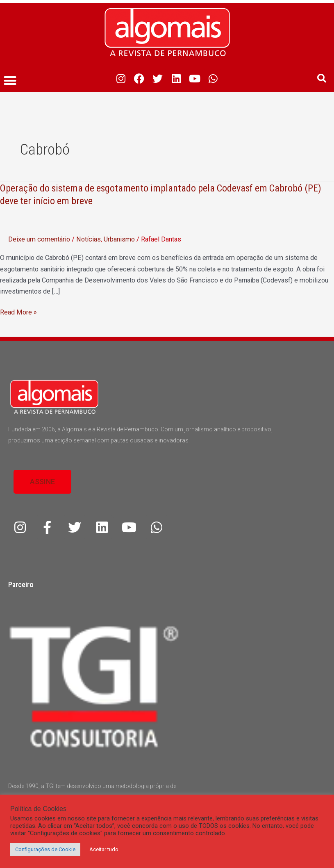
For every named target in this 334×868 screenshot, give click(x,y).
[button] (10, 81)
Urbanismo (119, 239)
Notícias (89, 239)
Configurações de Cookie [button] (45, 849)
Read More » (18, 312)
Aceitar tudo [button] (104, 849)
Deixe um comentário (39, 239)
